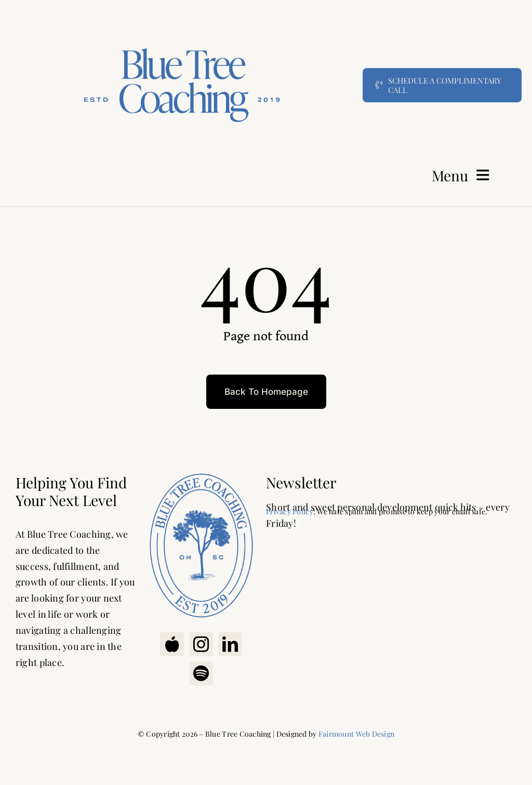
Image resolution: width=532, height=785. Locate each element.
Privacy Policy (290, 511)
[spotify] (201, 673)
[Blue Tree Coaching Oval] (201, 473)
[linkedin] (230, 644)
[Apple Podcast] (172, 644)
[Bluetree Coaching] (182, 18)
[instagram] (201, 644)
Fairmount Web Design (356, 734)
